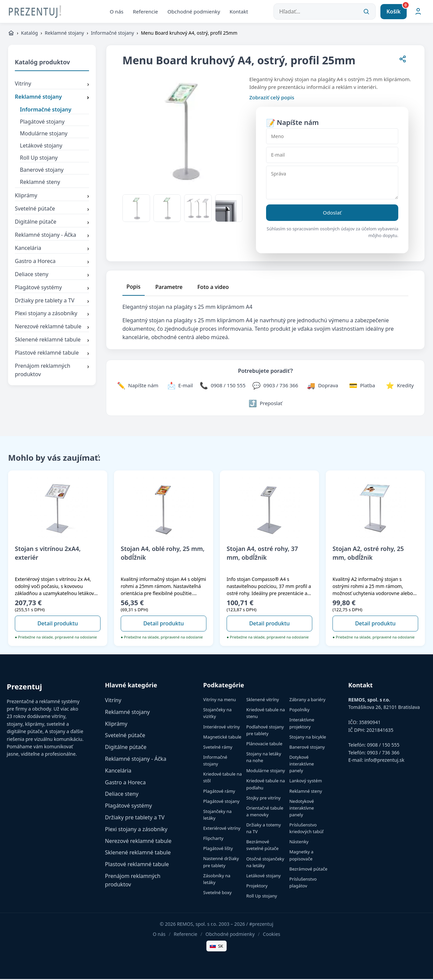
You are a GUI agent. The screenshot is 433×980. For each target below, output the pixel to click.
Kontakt (239, 12)
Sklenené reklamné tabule (52, 341)
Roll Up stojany (39, 159)
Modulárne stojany (44, 135)
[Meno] (332, 137)
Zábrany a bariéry (307, 701)
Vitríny (52, 86)
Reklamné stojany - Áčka (52, 237)
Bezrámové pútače (308, 870)
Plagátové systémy (52, 289)
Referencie (146, 12)
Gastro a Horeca (52, 263)
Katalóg (29, 34)
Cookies (272, 935)
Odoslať (332, 214)
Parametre (169, 288)
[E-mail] (332, 156)
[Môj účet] (418, 12)
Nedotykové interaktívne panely (302, 809)
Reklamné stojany (64, 34)
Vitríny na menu (220, 701)
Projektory (257, 887)
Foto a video (213, 288)
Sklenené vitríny (263, 701)
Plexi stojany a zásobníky (52, 315)
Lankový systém (306, 782)
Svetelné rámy (218, 748)
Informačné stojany (112, 34)
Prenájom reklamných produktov (52, 371)
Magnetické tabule (222, 738)
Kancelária (52, 250)
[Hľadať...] (325, 12)
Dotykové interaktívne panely (302, 765)
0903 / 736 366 (383, 754)
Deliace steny (52, 276)
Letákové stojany (41, 147)
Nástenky (299, 843)
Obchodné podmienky (194, 12)
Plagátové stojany (42, 123)
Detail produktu (58, 625)
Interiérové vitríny (222, 728)
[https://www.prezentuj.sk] (11, 34)
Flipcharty (213, 840)
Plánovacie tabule (264, 745)
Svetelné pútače (52, 210)
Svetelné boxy (218, 894)
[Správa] (332, 184)
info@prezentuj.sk (384, 761)
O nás (117, 12)
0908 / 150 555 (383, 746)
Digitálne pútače (52, 224)
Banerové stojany (42, 171)
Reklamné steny (40, 183)
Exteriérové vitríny (222, 829)
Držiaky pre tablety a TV (52, 302)
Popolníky (299, 711)
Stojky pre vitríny (263, 799)
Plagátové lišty (218, 850)
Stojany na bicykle (308, 738)
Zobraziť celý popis (272, 99)
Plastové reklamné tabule (52, 355)
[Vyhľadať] (366, 12)
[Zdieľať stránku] (403, 61)
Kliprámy (52, 197)
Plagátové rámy (219, 792)
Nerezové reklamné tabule (52, 328)
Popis (134, 288)
